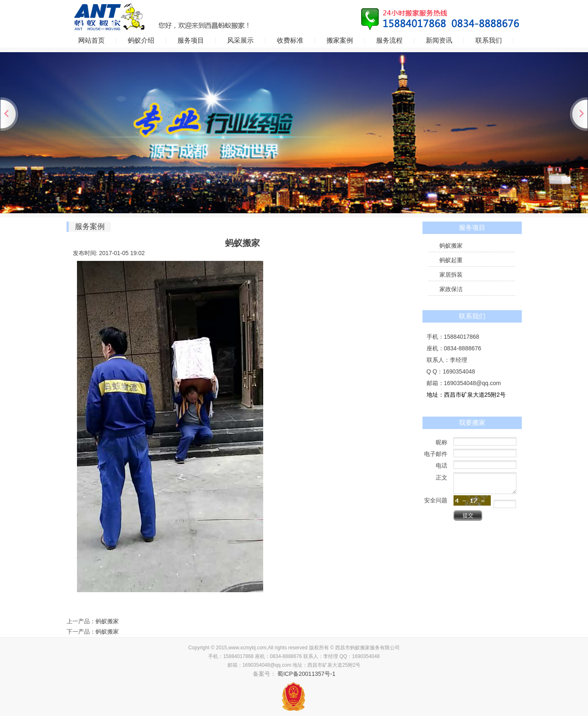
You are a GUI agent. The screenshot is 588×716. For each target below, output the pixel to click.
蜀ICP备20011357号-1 (306, 674)
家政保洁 (451, 289)
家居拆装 (451, 275)
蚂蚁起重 (451, 260)
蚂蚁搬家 (107, 621)
